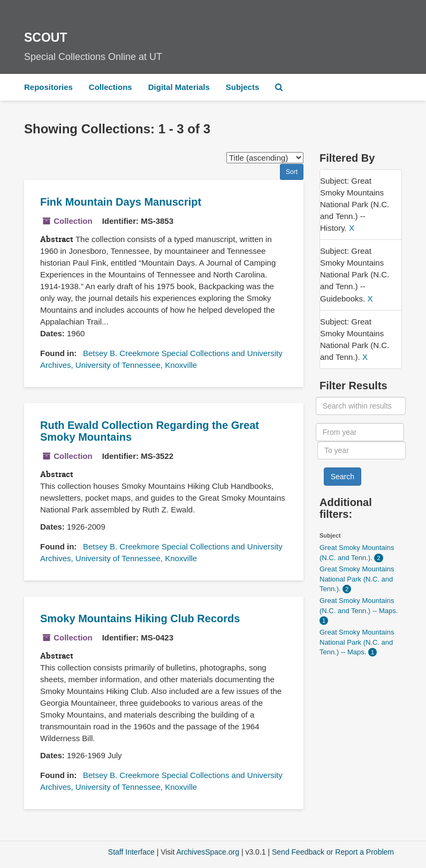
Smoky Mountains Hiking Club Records (140, 618)
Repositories (48, 87)
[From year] (360, 432)
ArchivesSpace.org (208, 852)
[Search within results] (361, 406)
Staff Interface (131, 852)
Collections (111, 87)
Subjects (243, 87)
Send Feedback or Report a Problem (333, 852)
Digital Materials (179, 87)
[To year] (362, 450)
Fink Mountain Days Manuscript (121, 202)
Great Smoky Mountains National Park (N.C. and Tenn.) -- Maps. (357, 642)
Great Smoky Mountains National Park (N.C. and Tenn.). (357, 579)
